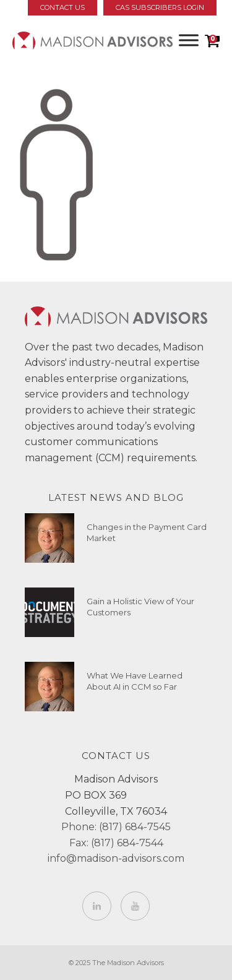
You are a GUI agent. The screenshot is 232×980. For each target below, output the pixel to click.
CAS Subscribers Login (160, 7)
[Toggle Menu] (189, 40)
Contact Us (62, 7)
